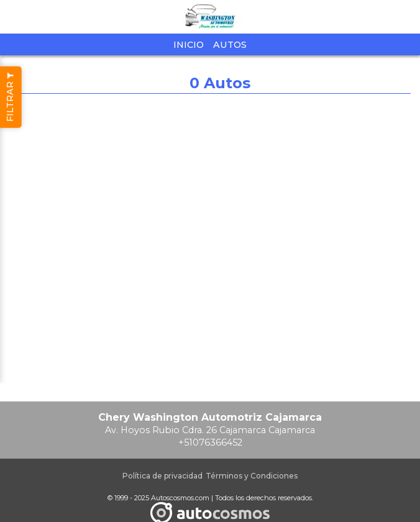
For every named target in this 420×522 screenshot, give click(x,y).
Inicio (189, 45)
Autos (230, 45)
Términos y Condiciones (252, 476)
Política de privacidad (162, 476)
